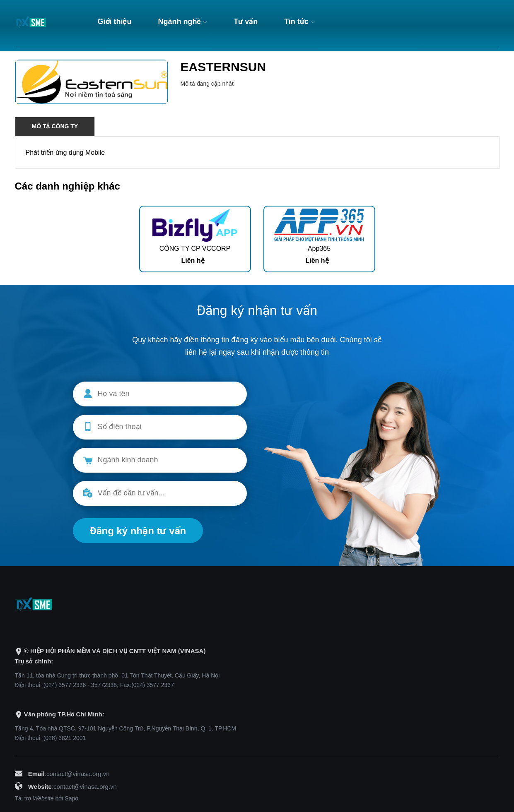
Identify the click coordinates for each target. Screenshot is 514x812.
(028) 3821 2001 (65, 738)
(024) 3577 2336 (65, 685)
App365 (319, 249)
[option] (195, 239)
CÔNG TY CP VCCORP (195, 249)
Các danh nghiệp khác (68, 186)
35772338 (104, 685)
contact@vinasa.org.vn (78, 774)
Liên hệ (193, 261)
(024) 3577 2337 (153, 685)
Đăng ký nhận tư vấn (138, 531)
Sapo (71, 798)
